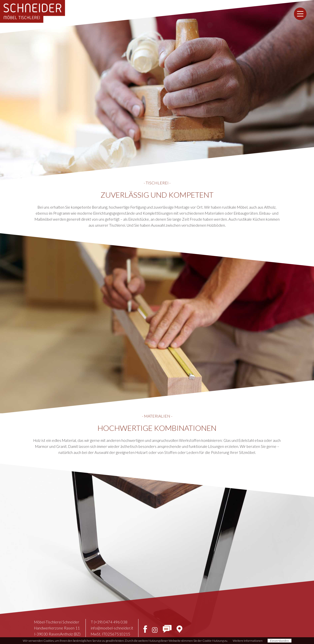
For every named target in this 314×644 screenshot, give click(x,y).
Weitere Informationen (248, 641)
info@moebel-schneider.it (112, 628)
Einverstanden (280, 641)
